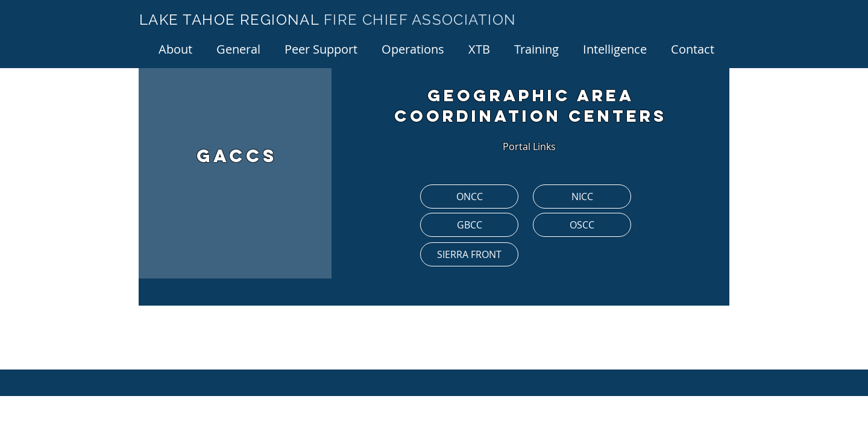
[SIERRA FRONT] (469, 254)
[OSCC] (582, 225)
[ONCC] (469, 197)
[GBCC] (469, 225)
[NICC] (582, 197)
